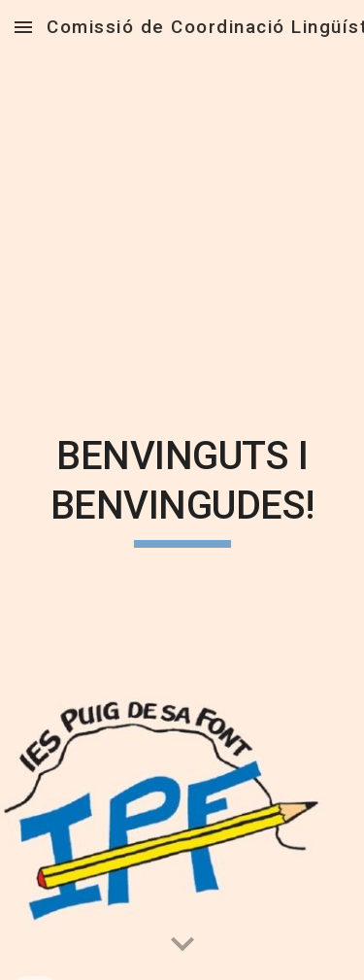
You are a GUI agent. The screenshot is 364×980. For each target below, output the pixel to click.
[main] (182, 490)
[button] (23, 27)
